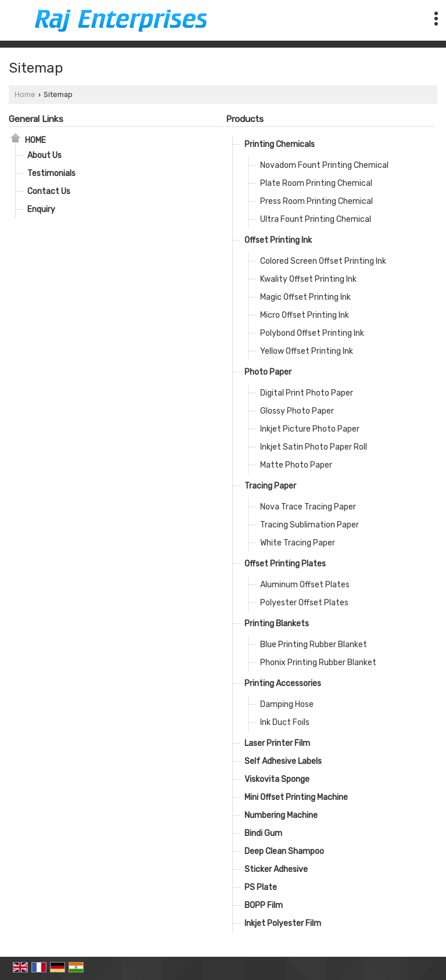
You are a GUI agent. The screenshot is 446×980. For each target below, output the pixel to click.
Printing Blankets (277, 624)
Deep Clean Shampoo (284, 851)
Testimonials (51, 173)
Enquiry (41, 209)
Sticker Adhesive (276, 869)
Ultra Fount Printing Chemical (316, 219)
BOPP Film (264, 905)
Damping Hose (287, 704)
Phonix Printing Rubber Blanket (318, 663)
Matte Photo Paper (296, 465)
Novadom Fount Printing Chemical (324, 165)
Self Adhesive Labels (283, 761)
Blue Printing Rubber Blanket (314, 645)
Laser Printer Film (277, 743)
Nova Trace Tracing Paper (308, 507)
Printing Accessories (283, 683)
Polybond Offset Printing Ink (312, 333)
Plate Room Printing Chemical (316, 183)
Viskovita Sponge (277, 779)
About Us (44, 155)
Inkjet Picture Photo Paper (310, 429)
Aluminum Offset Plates (305, 585)
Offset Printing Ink (278, 240)
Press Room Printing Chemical (316, 201)
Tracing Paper (270, 486)
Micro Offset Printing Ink (305, 315)
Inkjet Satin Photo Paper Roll (314, 447)
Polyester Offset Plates (304, 603)
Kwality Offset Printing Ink (308, 279)
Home (25, 94)
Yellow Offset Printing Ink (307, 351)
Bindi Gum (263, 833)
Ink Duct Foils (285, 722)
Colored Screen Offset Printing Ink (323, 261)
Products (245, 119)
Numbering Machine (281, 815)
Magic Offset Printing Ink (305, 297)
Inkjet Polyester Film (283, 923)
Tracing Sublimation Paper (310, 525)
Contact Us (49, 191)
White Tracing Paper (298, 543)
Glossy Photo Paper (297, 411)
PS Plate (261, 887)
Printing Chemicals (280, 144)
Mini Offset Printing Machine (296, 797)
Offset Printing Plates (285, 564)
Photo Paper (268, 372)
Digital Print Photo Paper (307, 393)
